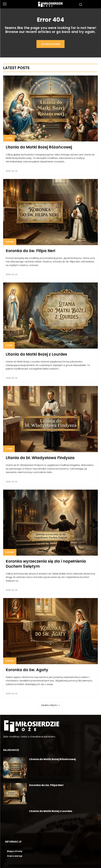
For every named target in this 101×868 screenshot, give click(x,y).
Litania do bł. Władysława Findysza (40, 458)
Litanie (9, 138)
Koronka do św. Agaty (27, 670)
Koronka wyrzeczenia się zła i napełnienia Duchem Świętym (46, 564)
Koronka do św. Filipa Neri (30, 251)
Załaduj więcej (51, 705)
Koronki (10, 242)
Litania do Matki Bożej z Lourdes (36, 354)
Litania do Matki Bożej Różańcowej (39, 147)
